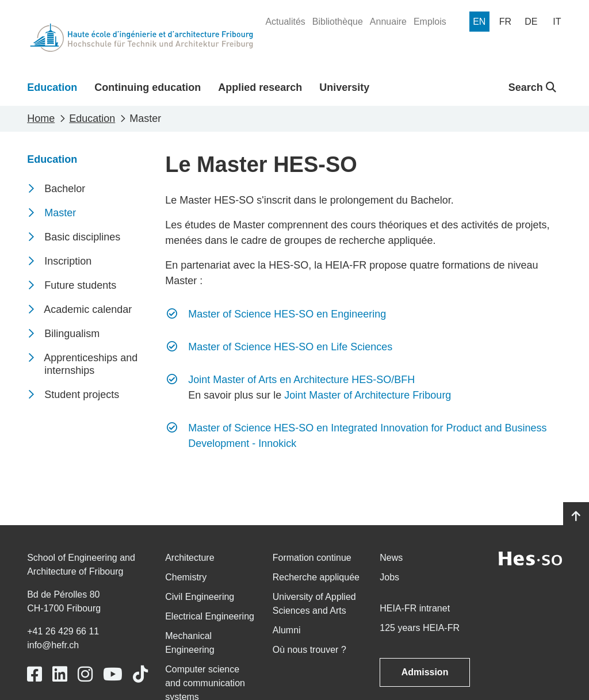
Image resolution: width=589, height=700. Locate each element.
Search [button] (532, 87)
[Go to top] (576, 517)
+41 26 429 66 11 (63, 631)
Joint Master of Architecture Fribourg (368, 395)
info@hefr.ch (53, 645)
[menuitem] (285, 22)
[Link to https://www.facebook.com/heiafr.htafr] (35, 674)
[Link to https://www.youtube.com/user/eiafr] (113, 674)
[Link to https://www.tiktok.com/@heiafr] (140, 674)
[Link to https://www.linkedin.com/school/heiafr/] (60, 674)
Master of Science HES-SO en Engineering (287, 314)
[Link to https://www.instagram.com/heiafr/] (85, 674)
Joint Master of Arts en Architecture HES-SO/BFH (301, 380)
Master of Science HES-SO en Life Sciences (290, 347)
